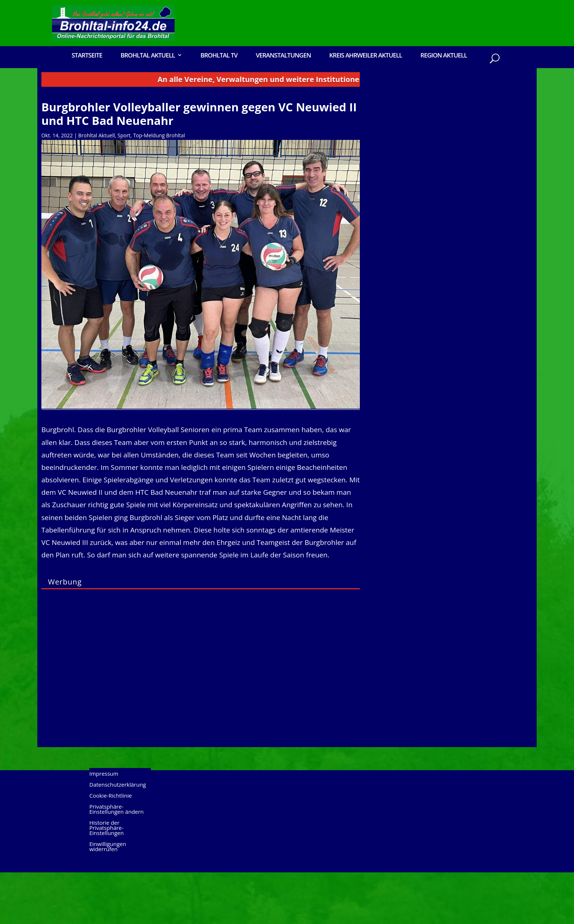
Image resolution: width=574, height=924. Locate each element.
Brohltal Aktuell (148, 56)
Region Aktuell (443, 56)
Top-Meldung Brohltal (159, 187)
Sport (124, 187)
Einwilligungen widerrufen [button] (108, 899)
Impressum (104, 826)
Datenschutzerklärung (118, 837)
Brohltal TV (219, 56)
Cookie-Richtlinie (111, 848)
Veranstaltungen (284, 56)
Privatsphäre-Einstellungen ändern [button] (116, 861)
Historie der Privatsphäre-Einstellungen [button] (107, 880)
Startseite (87, 56)
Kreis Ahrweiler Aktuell (366, 56)
